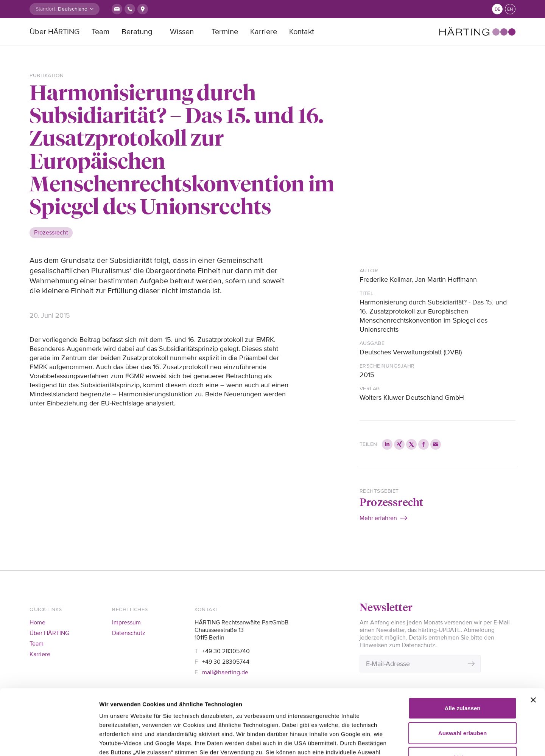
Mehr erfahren (378, 518)
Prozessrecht (391, 502)
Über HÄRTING (54, 32)
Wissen (182, 32)
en (510, 9)
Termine (225, 32)
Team (100, 32)
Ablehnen (462, 690)
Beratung (137, 32)
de (498, 9)
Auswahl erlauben (462, 665)
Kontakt (302, 32)
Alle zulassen (462, 640)
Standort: (46, 9)
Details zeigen (435, 741)
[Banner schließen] (533, 632)
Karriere (264, 32)
